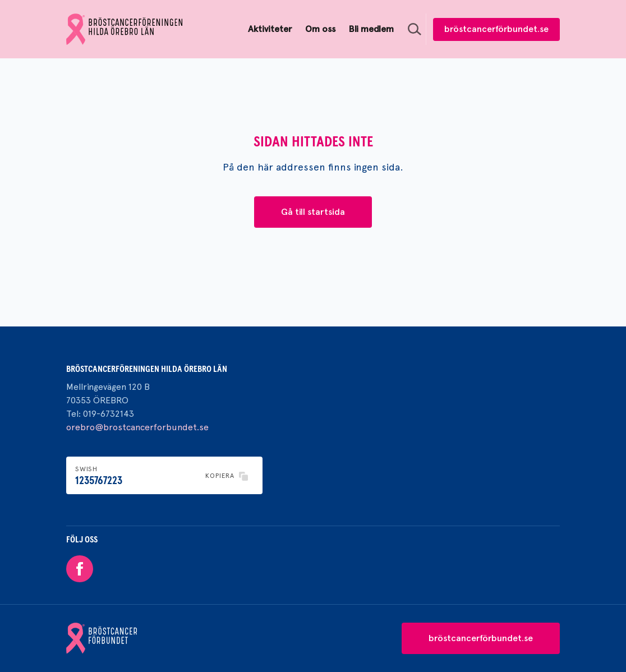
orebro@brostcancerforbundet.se (137, 427)
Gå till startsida (313, 212)
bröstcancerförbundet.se (496, 29)
